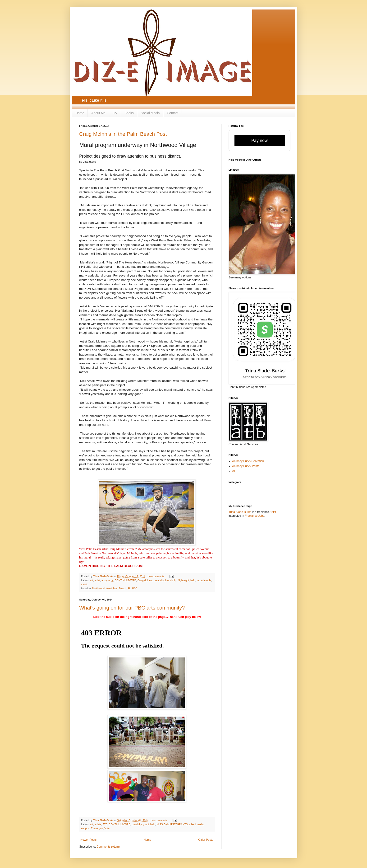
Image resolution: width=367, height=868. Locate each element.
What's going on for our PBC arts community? (132, 608)
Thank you (97, 828)
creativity (159, 580)
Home (80, 113)
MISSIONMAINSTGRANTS (172, 824)
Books (129, 113)
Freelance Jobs (255, 516)
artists (98, 824)
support (85, 828)
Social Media (150, 113)
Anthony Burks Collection (248, 461)
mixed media (204, 580)
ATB (105, 824)
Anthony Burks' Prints (246, 466)
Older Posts (206, 840)
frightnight (183, 580)
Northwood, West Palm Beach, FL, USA (115, 588)
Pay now (259, 141)
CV (115, 113)
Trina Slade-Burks (240, 512)
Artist (273, 512)
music (84, 584)
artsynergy (107, 580)
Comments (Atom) (108, 847)
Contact (173, 113)
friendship (171, 580)
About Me (98, 113)
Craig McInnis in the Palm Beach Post (123, 134)
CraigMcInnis (145, 580)
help (193, 580)
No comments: (157, 576)
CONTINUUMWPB (125, 580)
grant (146, 824)
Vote (107, 828)
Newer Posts (88, 840)
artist (97, 580)
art (92, 580)
